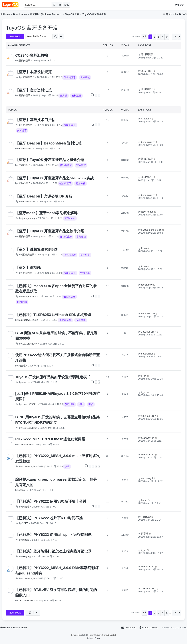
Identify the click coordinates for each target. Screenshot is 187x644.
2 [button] (154, 37)
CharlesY (146, 119)
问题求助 (22, 302)
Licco (144, 248)
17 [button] (174, 37)
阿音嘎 (22, 366)
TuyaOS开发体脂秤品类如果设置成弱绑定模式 (53, 377)
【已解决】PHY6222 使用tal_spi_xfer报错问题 (53, 535)
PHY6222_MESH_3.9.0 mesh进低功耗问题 (50, 439)
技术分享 (22, 130)
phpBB (84, 635)
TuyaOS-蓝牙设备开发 (32, 28)
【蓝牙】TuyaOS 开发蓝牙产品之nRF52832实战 (55, 178)
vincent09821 (29, 404)
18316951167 (30, 344)
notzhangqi (147, 354)
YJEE (25, 523)
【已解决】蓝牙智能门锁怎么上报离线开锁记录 (53, 551)
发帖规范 (85, 77)
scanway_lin (25, 444)
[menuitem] (180, 5)
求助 (81, 404)
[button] (144, 37)
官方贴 (64, 96)
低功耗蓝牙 (70, 77)
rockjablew (28, 296)
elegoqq (27, 556)
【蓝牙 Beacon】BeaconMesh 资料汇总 (48, 143)
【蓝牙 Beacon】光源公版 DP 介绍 (44, 196)
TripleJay (146, 517)
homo (144, 500)
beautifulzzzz (25, 149)
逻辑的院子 (24, 61)
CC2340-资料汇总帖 (32, 55)
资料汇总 (76, 96)
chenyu (22, 490)
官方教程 (81, 165)
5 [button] (167, 37)
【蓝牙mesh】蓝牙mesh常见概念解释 (46, 213)
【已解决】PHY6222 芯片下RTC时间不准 (49, 518)
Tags (66, 5)
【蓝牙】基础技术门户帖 (35, 120)
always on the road (151, 230)
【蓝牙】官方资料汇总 (33, 90)
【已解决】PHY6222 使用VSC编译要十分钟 (51, 501)
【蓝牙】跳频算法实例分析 (37, 249)
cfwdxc (26, 382)
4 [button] (163, 37)
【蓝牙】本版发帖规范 (33, 72)
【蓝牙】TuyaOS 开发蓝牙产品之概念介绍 (50, 160)
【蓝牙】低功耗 (28, 268)
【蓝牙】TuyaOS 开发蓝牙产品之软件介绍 (50, 231)
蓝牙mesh (70, 218)
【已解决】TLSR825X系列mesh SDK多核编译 (53, 315)
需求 (91, 404)
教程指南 (70, 404)
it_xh (144, 376)
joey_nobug (29, 218)
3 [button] (159, 37)
